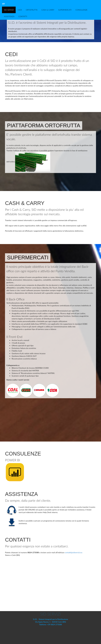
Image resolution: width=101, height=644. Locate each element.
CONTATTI (23, 16)
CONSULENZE (81, 10)
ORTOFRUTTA (32, 10)
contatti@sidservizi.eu (73, 552)
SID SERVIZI (9, 10)
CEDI (20, 10)
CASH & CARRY (48, 10)
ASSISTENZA (9, 16)
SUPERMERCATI (65, 10)
